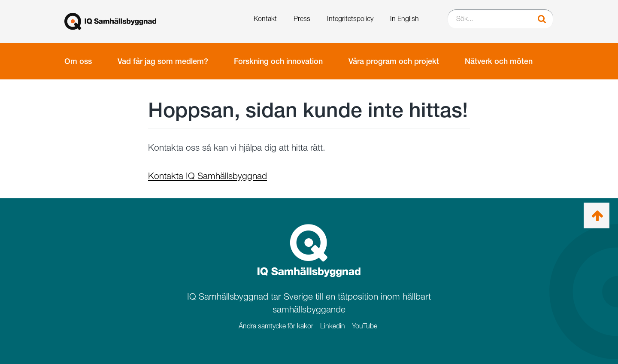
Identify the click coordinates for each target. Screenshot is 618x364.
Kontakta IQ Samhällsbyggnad (208, 176)
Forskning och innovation (278, 61)
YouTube (365, 326)
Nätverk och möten (499, 61)
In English (404, 19)
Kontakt (265, 19)
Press (302, 19)
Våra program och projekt (394, 61)
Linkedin (333, 326)
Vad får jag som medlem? (163, 61)
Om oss (78, 61)
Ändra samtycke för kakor (276, 326)
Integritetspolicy (350, 19)
